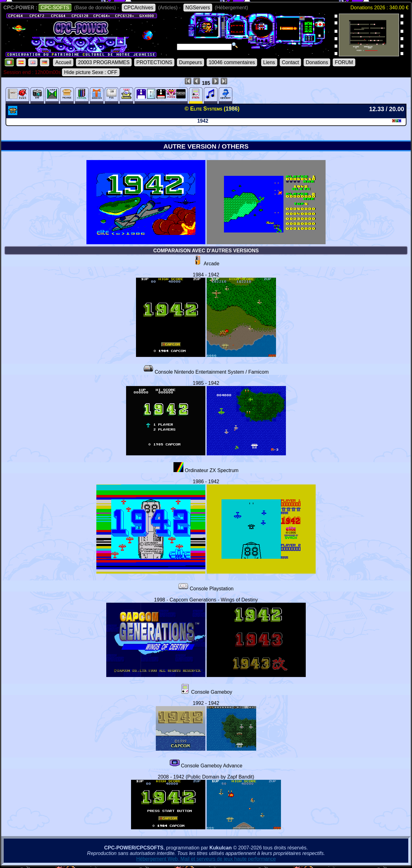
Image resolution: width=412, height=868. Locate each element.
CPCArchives (139, 8)
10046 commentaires (232, 62)
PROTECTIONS (154, 62)
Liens (269, 62)
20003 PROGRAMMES (104, 62)
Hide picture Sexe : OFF (91, 72)
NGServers (198, 8)
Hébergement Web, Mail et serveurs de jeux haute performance (206, 859)
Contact (290, 62)
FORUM (344, 62)
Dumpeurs (191, 62)
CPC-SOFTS (55, 8)
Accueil (63, 62)
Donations (317, 62)
